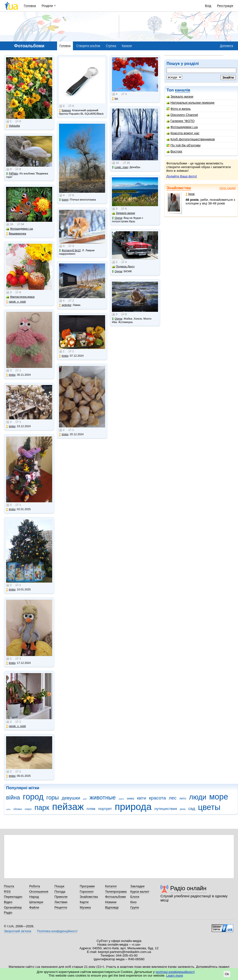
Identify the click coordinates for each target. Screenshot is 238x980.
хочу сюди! (228, 188)
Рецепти (61, 907)
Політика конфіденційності (57, 931)
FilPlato (12, 174)
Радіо (8, 913)
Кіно (133, 902)
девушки (71, 798)
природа (133, 807)
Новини (111, 902)
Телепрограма (116, 892)
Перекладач (13, 897)
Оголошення (39, 892)
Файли (34, 907)
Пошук (59, 886)
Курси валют (140, 892)
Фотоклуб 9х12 (70, 250)
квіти (142, 798)
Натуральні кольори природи (190, 103)
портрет (105, 809)
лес (173, 798)
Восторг (174, 151)
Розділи (47, 6)
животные (103, 798)
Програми (87, 886)
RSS (7, 892)
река (183, 809)
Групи (134, 907)
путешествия (166, 809)
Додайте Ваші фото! (182, 176)
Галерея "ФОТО (181, 121)
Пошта (9, 886)
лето (183, 798)
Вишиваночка (16, 234)
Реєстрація (225, 6)
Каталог (111, 886)
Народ (34, 897)
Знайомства (179, 188)
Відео (8, 902)
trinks (11, 375)
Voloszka (13, 126)
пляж (91, 809)
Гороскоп (87, 892)
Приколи (61, 897)
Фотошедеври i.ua (182, 127)
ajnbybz (65, 305)
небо (8, 809)
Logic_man (120, 167)
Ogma (117, 218)
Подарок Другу (123, 267)
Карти (84, 902)
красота (157, 798)
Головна (30, 6)
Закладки (137, 886)
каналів (183, 90)
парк (42, 808)
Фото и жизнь (179, 109)
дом (85, 799)
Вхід (208, 6)
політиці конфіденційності (175, 972)
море (219, 797)
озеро (28, 809)
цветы (209, 807)
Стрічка (111, 46)
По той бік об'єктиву (184, 145)
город (33, 797)
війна (13, 798)
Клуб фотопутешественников (191, 139)
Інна (190, 194)
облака (18, 809)
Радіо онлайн (188, 888)
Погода (60, 892)
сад (192, 809)
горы (53, 798)
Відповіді (112, 907)
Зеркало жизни (180, 96)
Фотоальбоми (115, 897)
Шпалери (36, 902)
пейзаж (68, 807)
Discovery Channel (182, 115)
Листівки (61, 902)
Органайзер (13, 907)
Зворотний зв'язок (18, 931)
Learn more (175, 975)
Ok (227, 974)
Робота (35, 886)
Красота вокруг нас (183, 133)
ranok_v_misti (16, 302)
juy (115, 98)
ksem (64, 200)
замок (121, 799)
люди (198, 797)
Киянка (65, 110)
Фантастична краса (20, 297)
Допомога (227, 46)
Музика (85, 907)
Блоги (135, 897)
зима (130, 798)
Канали (127, 46)
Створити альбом (88, 46)
